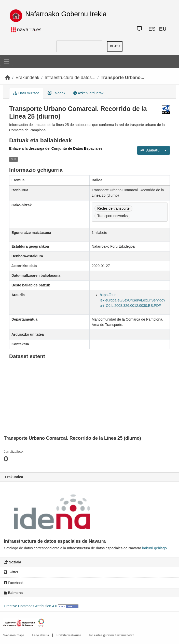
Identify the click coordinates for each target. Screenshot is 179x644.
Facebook (14, 583)
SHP (13, 159)
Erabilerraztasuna (69, 635)
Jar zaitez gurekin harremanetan (112, 635)
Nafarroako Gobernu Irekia (66, 14)
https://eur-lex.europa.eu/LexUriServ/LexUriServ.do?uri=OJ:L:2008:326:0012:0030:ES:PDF (133, 300)
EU (163, 29)
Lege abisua (40, 635)
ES (152, 29)
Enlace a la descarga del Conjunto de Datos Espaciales (56, 148)
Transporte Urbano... (122, 78)
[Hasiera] (8, 78)
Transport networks (112, 216)
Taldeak (56, 93)
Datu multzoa (26, 93)
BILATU (115, 46)
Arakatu (150, 150)
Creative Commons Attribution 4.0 (30, 606)
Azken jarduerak (88, 93)
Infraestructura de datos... (70, 78)
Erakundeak (27, 78)
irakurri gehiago (154, 548)
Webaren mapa (14, 635)
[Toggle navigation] (7, 61)
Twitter (11, 572)
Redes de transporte (113, 208)
